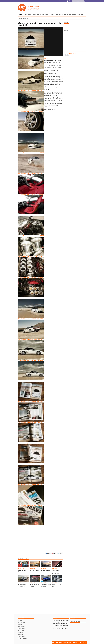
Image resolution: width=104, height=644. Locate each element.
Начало (20, 18)
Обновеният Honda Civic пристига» (23, 585)
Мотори (53, 15)
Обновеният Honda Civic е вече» (34, 571)
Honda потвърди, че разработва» (56, 585)
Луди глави (67, 15)
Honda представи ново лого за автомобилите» (56, 572)
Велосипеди (22, 630)
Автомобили (27, 15)
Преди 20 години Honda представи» (23, 571)
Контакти (80, 15)
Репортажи (60, 15)
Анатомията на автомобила (41, 15)
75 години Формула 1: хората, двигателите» (34, 586)
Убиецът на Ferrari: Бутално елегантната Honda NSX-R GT (31, 59)
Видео (74, 15)
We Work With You (82, 642)
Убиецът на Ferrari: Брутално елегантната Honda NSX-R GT (31, 38)
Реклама (21, 634)
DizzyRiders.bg (72, 54)
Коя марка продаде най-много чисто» (45, 571)
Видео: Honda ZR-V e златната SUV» (46, 585)
